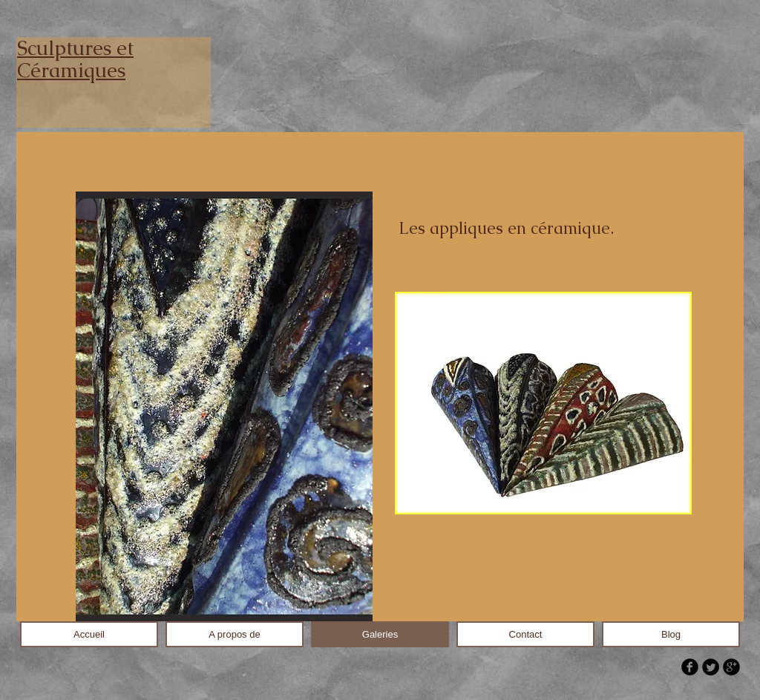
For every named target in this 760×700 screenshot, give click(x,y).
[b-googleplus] (731, 667)
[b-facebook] (690, 667)
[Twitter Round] (711, 667)
